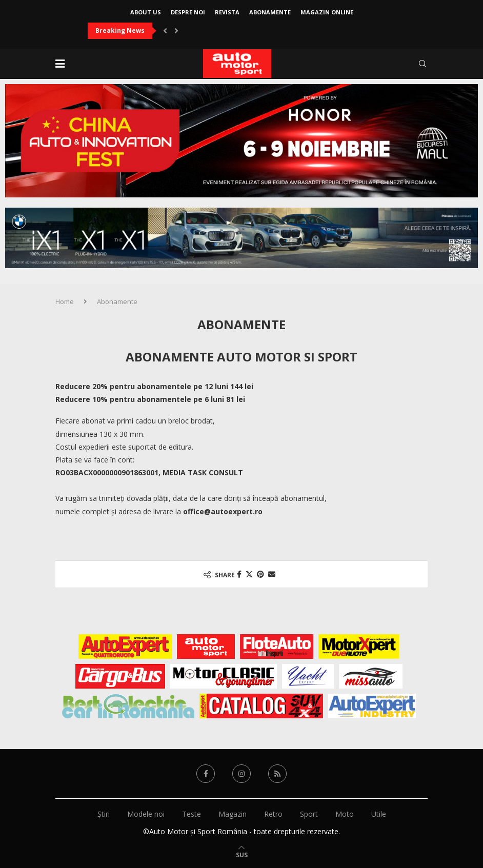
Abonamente (270, 12)
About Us (146, 12)
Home (65, 301)
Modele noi (146, 814)
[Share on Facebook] (239, 574)
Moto (345, 814)
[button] (165, 31)
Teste (192, 814)
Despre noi (188, 12)
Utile (379, 814)
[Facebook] (206, 774)
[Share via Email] (272, 574)
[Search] (422, 64)
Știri (104, 814)
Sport (309, 814)
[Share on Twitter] (249, 574)
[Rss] (277, 774)
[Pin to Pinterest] (260, 574)
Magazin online (327, 12)
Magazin (233, 814)
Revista (227, 12)
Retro (273, 814)
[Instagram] (241, 774)
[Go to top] (242, 854)
